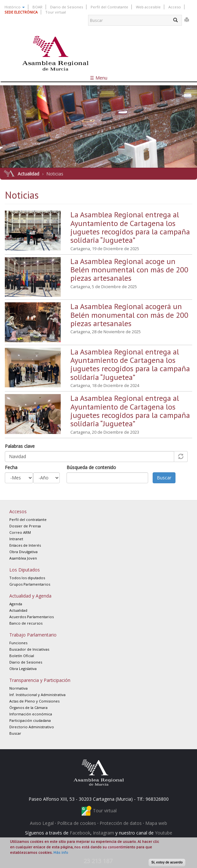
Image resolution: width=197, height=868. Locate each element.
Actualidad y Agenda (30, 596)
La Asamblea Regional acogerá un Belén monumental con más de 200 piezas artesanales (129, 315)
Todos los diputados (27, 578)
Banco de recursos (26, 623)
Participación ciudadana (30, 720)
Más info (61, 852)
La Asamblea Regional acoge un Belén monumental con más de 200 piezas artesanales (129, 270)
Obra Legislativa (23, 669)
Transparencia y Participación (40, 680)
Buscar (164, 478)
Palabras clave (20, 446)
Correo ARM (20, 532)
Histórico (15, 7)
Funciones (18, 643)
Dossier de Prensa (25, 526)
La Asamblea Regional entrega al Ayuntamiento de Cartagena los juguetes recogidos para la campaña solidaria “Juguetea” (130, 227)
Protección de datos (121, 823)
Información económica (31, 714)
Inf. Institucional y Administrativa (37, 695)
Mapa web (156, 823)
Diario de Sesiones (67, 7)
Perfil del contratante (28, 519)
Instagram (103, 833)
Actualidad (28, 174)
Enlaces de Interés (25, 545)
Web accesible (148, 7)
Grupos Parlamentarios (30, 584)
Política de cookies (77, 823)
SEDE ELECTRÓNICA (21, 12)
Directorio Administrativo (32, 727)
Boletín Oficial (22, 656)
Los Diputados (25, 570)
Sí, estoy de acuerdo (167, 862)
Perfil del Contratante (109, 7)
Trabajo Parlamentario (33, 635)
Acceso (175, 7)
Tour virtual (56, 12)
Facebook (80, 833)
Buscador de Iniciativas (29, 649)
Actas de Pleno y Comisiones (34, 701)
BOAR (37, 7)
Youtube (164, 833)
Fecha (11, 467)
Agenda (16, 604)
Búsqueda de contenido (91, 467)
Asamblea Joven (23, 558)
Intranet (16, 539)
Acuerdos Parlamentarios (31, 617)
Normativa (18, 688)
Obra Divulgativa (23, 552)
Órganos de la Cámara (28, 708)
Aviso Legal (42, 823)
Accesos (18, 511)
